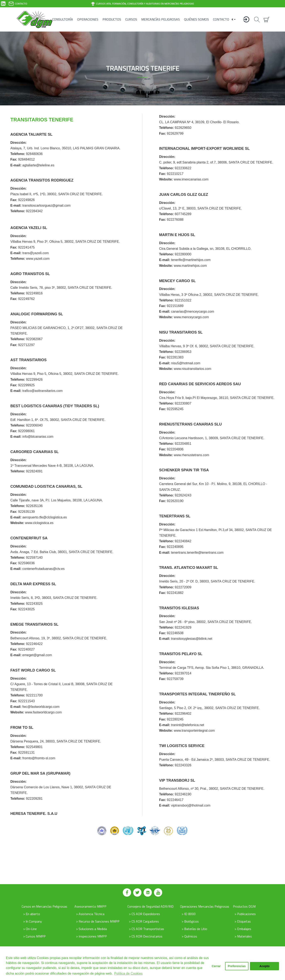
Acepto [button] (265, 966)
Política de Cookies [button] (128, 973)
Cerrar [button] (216, 966)
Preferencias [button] (237, 966)
